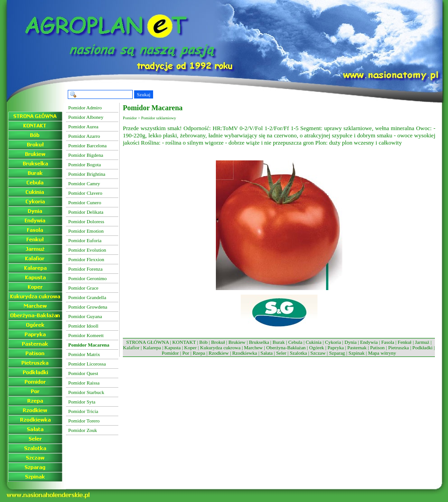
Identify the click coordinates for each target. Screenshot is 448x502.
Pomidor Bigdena (86, 155)
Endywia (369, 342)
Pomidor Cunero (85, 202)
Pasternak (357, 347)
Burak (279, 342)
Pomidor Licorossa (87, 364)
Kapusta (173, 347)
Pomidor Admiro (85, 108)
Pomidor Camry (84, 183)
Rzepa (199, 353)
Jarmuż (422, 342)
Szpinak (357, 353)
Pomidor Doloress (86, 221)
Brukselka (259, 342)
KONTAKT (184, 342)
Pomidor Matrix (84, 354)
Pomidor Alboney (86, 117)
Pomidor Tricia (83, 411)
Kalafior (131, 347)
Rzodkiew (219, 353)
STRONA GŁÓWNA (147, 342)
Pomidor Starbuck (86, 392)
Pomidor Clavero (85, 193)
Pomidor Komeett (86, 335)
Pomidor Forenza (85, 269)
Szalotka (299, 353)
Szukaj (144, 94)
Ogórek (317, 347)
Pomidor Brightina (87, 174)
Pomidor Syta (82, 402)
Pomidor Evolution (87, 250)
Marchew (253, 347)
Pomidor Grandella (87, 297)
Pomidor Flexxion (86, 259)
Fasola (388, 342)
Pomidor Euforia (85, 240)
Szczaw (318, 353)
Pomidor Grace (83, 288)
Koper (191, 347)
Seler (281, 353)
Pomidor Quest (83, 373)
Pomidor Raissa (84, 383)
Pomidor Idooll (83, 326)
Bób (203, 342)
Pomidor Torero (84, 421)
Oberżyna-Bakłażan (286, 347)
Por (186, 353)
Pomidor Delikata (86, 212)
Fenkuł (405, 342)
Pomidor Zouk (83, 430)
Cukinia (314, 342)
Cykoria (333, 342)
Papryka (336, 347)
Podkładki (422, 347)
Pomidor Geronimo (87, 278)
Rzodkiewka (245, 353)
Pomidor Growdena (88, 307)
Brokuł (218, 342)
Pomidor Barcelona (87, 145)
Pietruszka (399, 347)
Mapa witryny (382, 353)
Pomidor (170, 353)
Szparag (337, 353)
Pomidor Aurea (83, 127)
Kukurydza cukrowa (220, 347)
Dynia (351, 342)
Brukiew (237, 342)
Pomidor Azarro (84, 136)
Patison (377, 347)
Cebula (295, 342)
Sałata (267, 353)
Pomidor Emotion (86, 231)
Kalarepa (152, 347)
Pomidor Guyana (85, 316)
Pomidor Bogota (84, 164)
